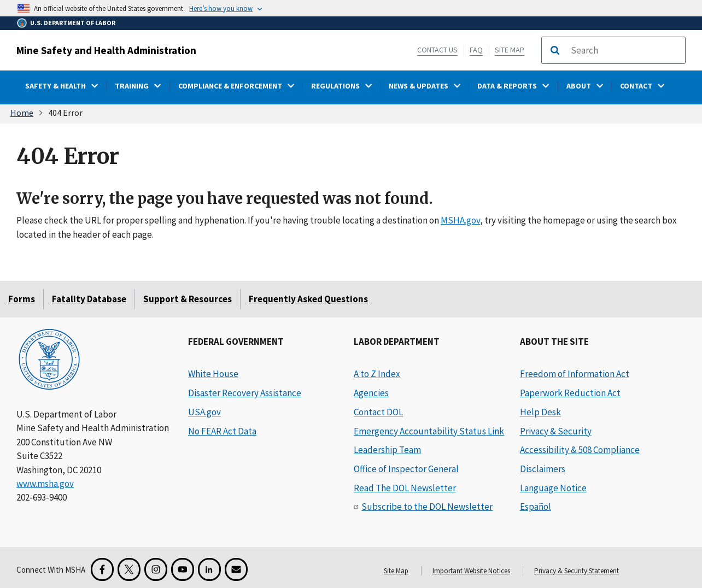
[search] (624, 50)
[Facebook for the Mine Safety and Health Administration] (102, 569)
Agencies (371, 393)
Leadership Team (387, 450)
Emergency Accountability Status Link (429, 431)
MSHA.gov (460, 220)
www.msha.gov (45, 484)
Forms (22, 299)
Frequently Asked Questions (308, 299)
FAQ (476, 50)
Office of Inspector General (406, 469)
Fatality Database (89, 299)
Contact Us (437, 50)
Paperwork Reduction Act (570, 393)
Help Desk (540, 412)
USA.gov (204, 412)
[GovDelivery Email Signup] (236, 569)
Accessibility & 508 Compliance (580, 450)
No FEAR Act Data (222, 431)
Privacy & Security (556, 431)
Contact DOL (378, 412)
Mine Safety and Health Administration (106, 50)
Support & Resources (188, 299)
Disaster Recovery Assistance (245, 393)
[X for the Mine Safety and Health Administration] (129, 569)
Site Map (510, 50)
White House (213, 374)
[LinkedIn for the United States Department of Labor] (209, 569)
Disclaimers (543, 469)
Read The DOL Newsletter (405, 488)
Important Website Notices (471, 571)
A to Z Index (377, 374)
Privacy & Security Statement (577, 571)
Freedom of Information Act (575, 374)
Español (536, 507)
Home (22, 113)
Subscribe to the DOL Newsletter (427, 507)
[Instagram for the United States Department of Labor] (156, 569)
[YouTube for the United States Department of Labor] (183, 569)
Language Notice (553, 488)
